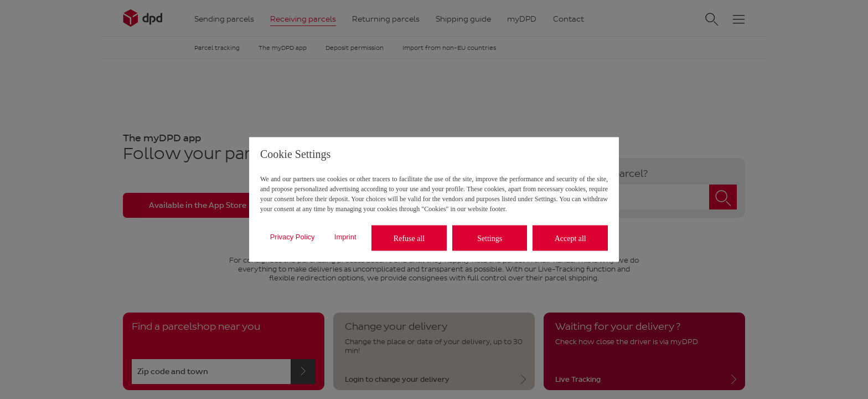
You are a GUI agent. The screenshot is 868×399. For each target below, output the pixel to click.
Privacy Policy (293, 236)
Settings (490, 238)
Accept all (570, 238)
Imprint (345, 236)
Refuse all (409, 238)
